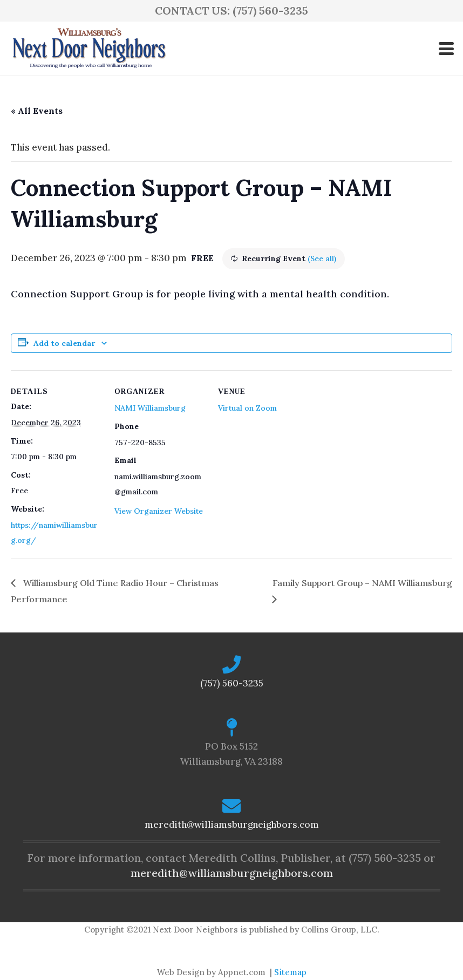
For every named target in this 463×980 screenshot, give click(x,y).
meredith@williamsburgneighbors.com (232, 825)
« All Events (37, 111)
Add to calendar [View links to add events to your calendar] (64, 343)
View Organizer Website (159, 511)
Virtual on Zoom (247, 408)
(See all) (322, 258)
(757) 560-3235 (232, 683)
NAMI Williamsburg (150, 408)
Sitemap (290, 972)
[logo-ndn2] (89, 49)
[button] (446, 49)
